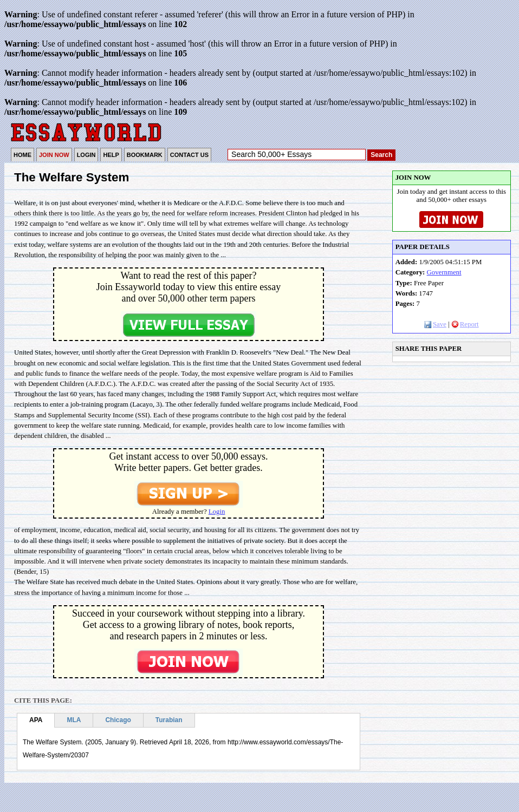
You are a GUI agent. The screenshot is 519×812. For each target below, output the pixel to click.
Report (465, 324)
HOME (22, 155)
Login (217, 512)
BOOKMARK (145, 155)
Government (444, 272)
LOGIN (86, 155)
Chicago (118, 720)
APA (36, 720)
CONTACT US (189, 155)
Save (435, 324)
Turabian (169, 720)
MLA (74, 720)
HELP (111, 155)
